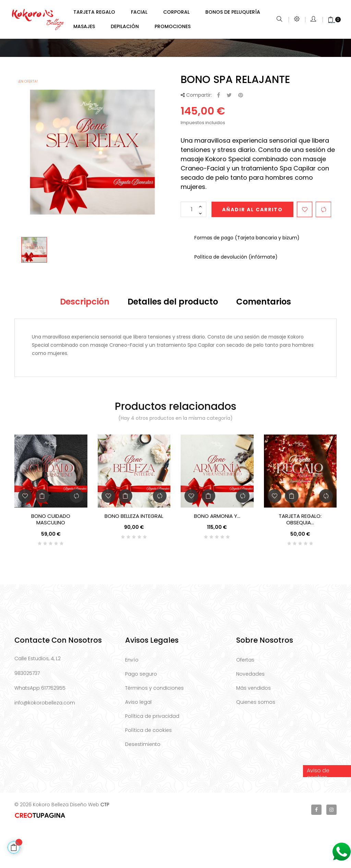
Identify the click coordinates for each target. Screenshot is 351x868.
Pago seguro (141, 715)
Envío (132, 701)
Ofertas (245, 701)
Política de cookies (148, 771)
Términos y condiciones (154, 729)
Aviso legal (138, 743)
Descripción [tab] (85, 343)
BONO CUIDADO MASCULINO (51, 560)
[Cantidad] (193, 251)
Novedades (250, 715)
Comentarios (264, 343)
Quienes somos (256, 743)
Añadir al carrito (252, 251)
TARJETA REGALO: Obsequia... (300, 560)
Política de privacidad (152, 757)
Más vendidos (253, 729)
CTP (105, 846)
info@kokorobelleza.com (45, 744)
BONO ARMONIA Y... (217, 557)
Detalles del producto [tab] (173, 343)
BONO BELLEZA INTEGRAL (134, 557)
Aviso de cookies (318, 813)
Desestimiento (143, 785)
